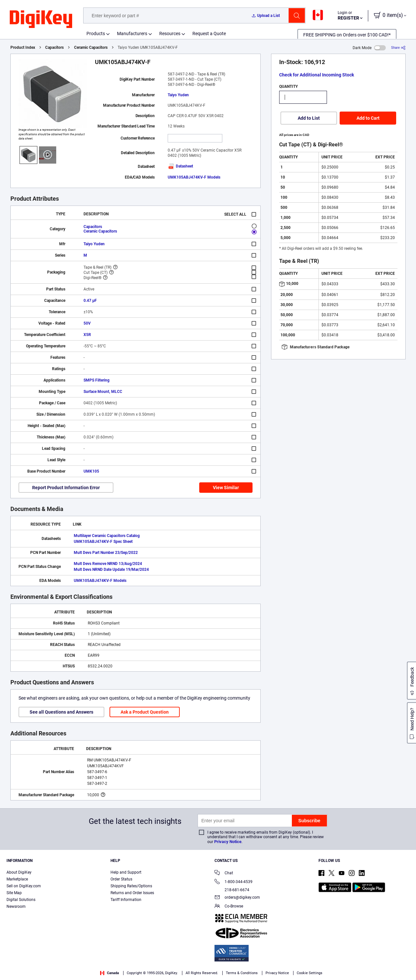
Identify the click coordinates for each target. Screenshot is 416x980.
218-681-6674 (232, 890)
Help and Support (126, 872)
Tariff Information (126, 900)
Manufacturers (132, 34)
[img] (41, 20)
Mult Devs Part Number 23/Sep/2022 (106, 553)
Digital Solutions (21, 900)
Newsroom (16, 906)
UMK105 (91, 471)
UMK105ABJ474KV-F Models (194, 177)
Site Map (14, 893)
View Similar (226, 488)
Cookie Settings (310, 973)
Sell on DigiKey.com (24, 886)
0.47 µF (90, 301)
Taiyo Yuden (178, 95)
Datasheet (180, 166)
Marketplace (17, 879)
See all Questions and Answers (61, 712)
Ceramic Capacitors (91, 47)
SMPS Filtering (97, 380)
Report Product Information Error (66, 488)
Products (96, 34)
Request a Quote (209, 34)
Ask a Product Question (145, 712)
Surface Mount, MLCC (103, 392)
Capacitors (54, 47)
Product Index (23, 47)
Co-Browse (229, 907)
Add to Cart (368, 118)
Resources (170, 34)
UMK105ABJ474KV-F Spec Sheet (103, 542)
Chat (224, 873)
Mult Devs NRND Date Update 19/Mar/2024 (111, 570)
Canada (110, 973)
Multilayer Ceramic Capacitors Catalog (107, 536)
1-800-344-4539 (234, 882)
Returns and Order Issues (132, 893)
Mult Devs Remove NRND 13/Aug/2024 (108, 564)
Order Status (121, 879)
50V (87, 323)
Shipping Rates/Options (131, 886)
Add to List (309, 118)
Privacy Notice (228, 842)
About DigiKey (19, 872)
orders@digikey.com (237, 898)
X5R (87, 335)
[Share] (398, 48)
